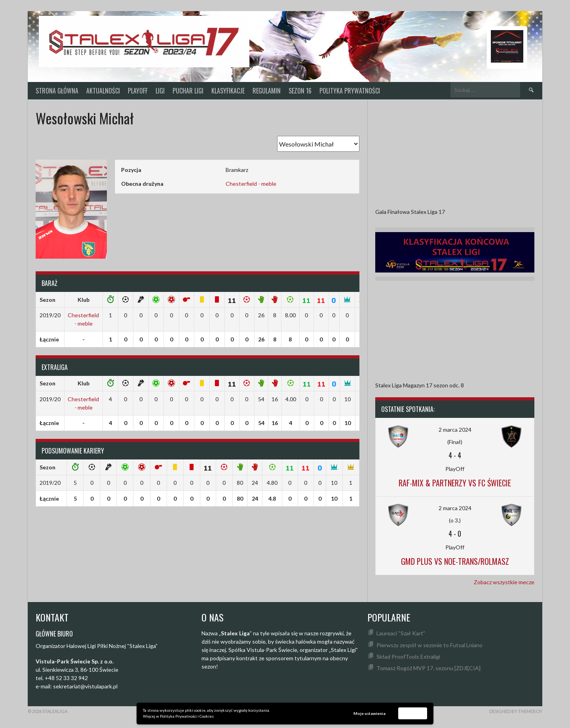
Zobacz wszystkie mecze (504, 582)
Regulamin (267, 91)
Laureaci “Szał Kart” (401, 633)
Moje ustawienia (370, 713)
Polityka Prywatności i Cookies (187, 716)
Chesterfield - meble (251, 184)
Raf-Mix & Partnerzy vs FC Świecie (455, 483)
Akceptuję (413, 713)
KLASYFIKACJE (228, 91)
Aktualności (103, 91)
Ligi (160, 91)
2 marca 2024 (455, 430)
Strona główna (57, 91)
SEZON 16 (300, 91)
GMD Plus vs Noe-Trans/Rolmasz (455, 561)
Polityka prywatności (350, 91)
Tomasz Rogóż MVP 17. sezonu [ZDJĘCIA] (428, 668)
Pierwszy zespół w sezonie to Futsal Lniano (429, 645)
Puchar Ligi (188, 91)
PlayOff (138, 91)
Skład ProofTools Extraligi (408, 657)
